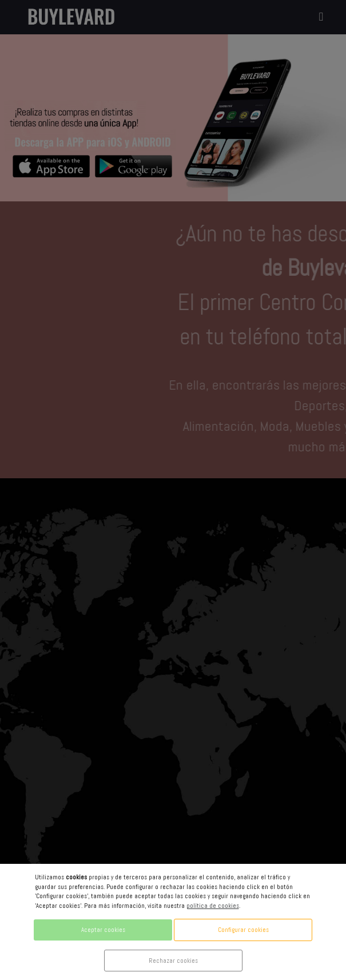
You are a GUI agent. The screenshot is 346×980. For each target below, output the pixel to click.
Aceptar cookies (103, 930)
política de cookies (213, 906)
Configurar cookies (243, 930)
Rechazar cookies (173, 961)
